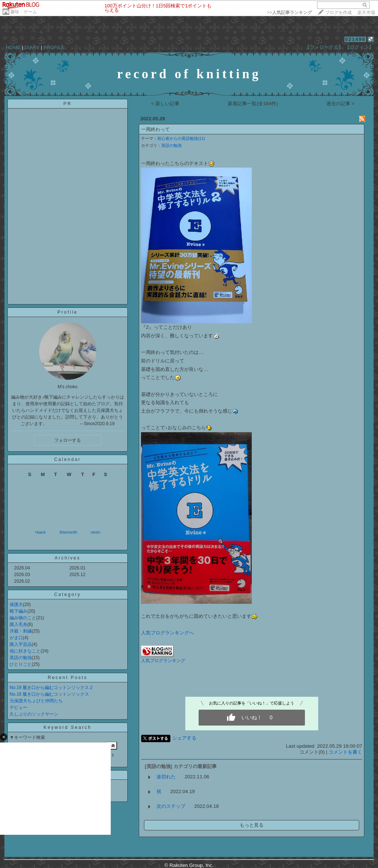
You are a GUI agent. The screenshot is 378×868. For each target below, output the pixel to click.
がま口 (16, 638)
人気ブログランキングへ (167, 633)
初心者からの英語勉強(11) (181, 138)
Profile (67, 312)
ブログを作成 (339, 13)
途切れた (166, 777)
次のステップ (171, 806)
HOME (13, 47)
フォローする (68, 440)
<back (40, 532)
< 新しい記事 (166, 104)
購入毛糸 (18, 624)
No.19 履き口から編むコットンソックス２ (51, 688)
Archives (68, 558)
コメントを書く (345, 752)
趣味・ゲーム (24, 12)
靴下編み (18, 611)
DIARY (32, 47)
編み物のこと (23, 618)
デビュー (18, 707)
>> (289, 13)
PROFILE (54, 47)
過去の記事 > (341, 104)
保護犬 (16, 604)
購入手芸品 (21, 644)
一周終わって (155, 129)
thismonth (68, 532)
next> (96, 532)
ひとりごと (21, 664)
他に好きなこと (25, 651)
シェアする (184, 738)
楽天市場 (366, 13)
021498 (355, 39)
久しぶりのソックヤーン (34, 714)
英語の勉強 (21, 658)
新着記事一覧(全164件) (253, 104)
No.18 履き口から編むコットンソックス (49, 694)
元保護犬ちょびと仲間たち (36, 701)
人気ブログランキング (163, 661)
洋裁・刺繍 (21, 631)
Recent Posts (67, 678)
